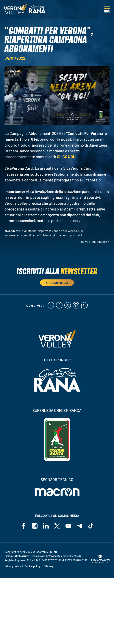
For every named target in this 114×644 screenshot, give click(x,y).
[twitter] (68, 306)
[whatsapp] (84, 306)
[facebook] (59, 306)
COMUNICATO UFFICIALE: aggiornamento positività (52, 235)
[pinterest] (76, 306)
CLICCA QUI (67, 157)
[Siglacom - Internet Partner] (100, 562)
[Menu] (107, 9)
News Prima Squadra (94, 242)
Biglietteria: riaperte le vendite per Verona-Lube (53, 231)
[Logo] (15, 9)
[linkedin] (51, 306)
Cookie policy (32, 566)
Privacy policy (13, 566)
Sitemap (49, 566)
